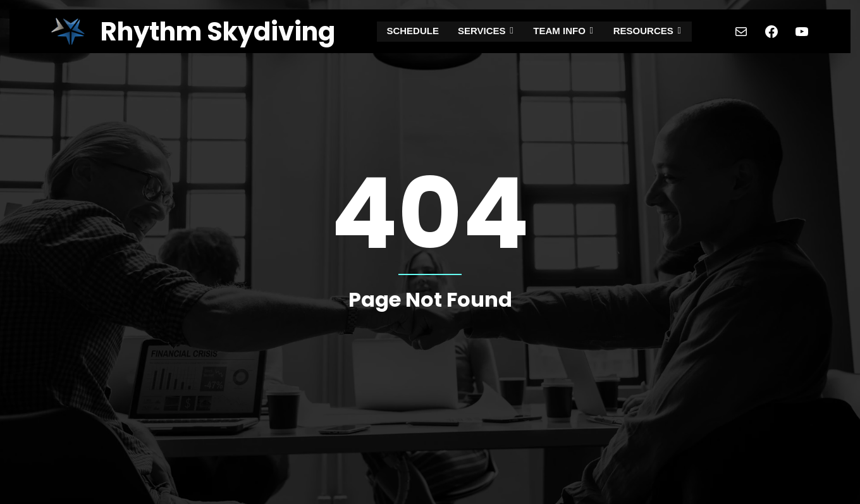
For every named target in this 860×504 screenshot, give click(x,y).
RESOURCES (646, 31)
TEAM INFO (564, 31)
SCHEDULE (416, 31)
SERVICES (488, 31)
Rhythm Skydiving (218, 32)
